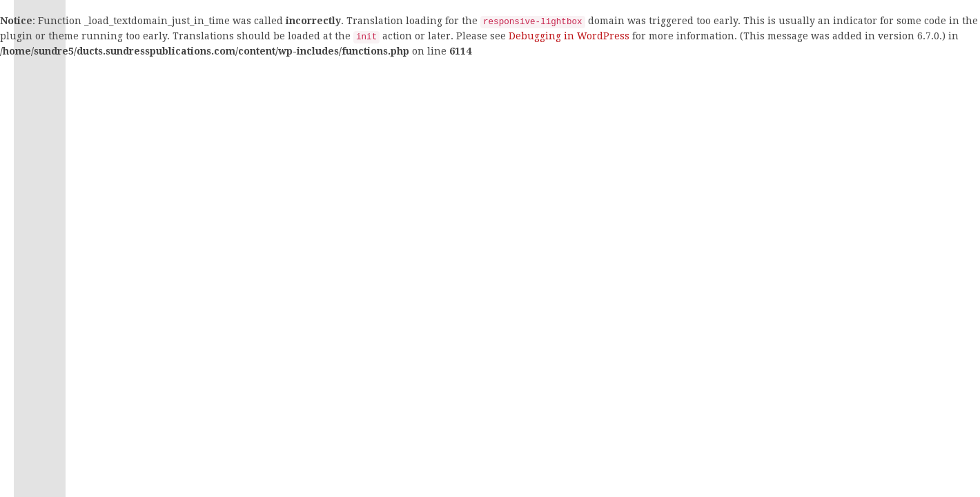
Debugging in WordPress (569, 36)
